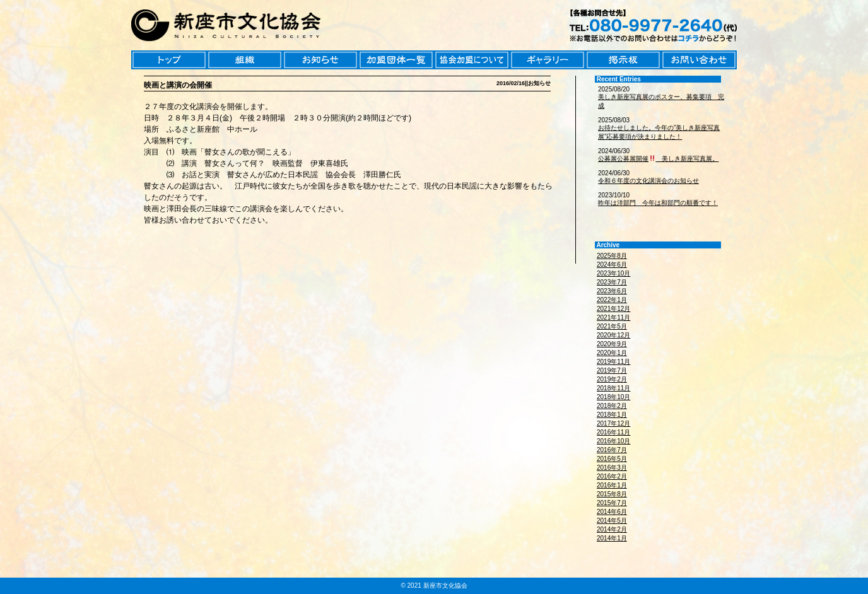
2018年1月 (612, 415)
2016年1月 (612, 485)
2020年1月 (612, 353)
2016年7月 (612, 450)
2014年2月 (612, 529)
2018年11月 (613, 388)
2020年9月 (612, 344)
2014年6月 (612, 512)
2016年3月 (612, 468)
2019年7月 (612, 370)
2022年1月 (612, 300)
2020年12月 (613, 335)
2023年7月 (612, 282)
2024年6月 (612, 265)
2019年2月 (612, 379)
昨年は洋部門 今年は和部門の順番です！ (658, 203)
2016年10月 (613, 441)
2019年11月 (613, 362)
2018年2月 (612, 406)
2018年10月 (613, 397)
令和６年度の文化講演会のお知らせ (648, 181)
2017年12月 (613, 423)
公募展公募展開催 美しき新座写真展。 (658, 159)
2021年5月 (612, 326)
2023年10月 (613, 273)
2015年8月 (612, 494)
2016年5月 (612, 459)
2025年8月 (612, 256)
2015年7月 (612, 503)
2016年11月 (613, 432)
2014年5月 (612, 521)
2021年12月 (613, 309)
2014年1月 (612, 538)
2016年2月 (612, 476)
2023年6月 (612, 291)
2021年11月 (613, 317)
